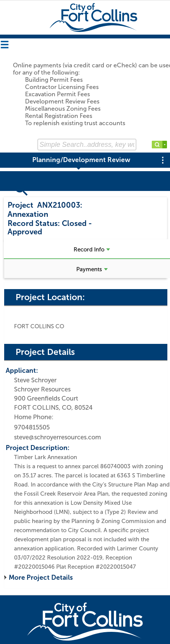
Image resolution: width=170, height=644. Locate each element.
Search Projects (33, 195)
